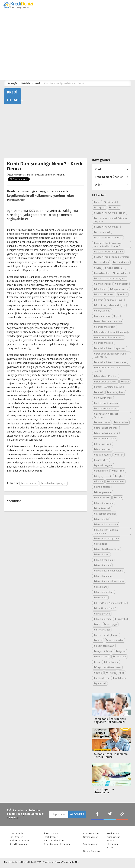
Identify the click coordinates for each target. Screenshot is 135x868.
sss (97, 662)
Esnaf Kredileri (51, 837)
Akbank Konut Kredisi (106, 227)
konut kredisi (102, 498)
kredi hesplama (103, 560)
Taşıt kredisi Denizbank (107, 667)
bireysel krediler (104, 294)
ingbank (120, 476)
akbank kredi (102, 232)
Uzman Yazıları (91, 837)
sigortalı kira (101, 656)
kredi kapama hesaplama (109, 571)
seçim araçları (115, 640)
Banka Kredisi (102, 284)
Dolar (125, 382)
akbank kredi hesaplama (108, 252)
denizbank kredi (104, 343)
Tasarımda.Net (71, 862)
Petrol (98, 640)
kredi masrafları (103, 592)
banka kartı (121, 273)
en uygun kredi (103, 398)
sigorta (121, 651)
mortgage (111, 624)
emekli (98, 392)
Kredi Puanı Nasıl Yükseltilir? (110, 603)
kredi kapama (102, 565)
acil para (99, 207)
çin (116, 316)
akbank (114, 207)
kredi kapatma (103, 576)
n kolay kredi (102, 630)
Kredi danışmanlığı (105, 514)
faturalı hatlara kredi (106, 428)
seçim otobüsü (103, 651)
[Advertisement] (67, 132)
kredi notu (100, 597)
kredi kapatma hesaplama (109, 581)
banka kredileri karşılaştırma (110, 278)
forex (119, 455)
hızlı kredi (118, 471)
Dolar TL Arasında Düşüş (108, 387)
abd (97, 202)
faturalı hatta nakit (105, 438)
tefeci (98, 673)
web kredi (119, 678)
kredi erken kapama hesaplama (106, 531)
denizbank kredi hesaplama (110, 362)
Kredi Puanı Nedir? (105, 608)
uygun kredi (101, 678)
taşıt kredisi (111, 662)
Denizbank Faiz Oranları (108, 321)
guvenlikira (101, 471)
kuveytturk (122, 619)
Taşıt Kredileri (16, 837)
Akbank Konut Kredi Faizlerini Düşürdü (110, 220)
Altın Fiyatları (102, 273)
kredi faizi (100, 544)
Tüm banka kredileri (54, 841)
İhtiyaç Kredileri (51, 833)
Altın (97, 268)
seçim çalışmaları (104, 646)
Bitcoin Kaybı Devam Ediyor (109, 305)
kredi (118, 498)
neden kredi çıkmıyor (54, 483)
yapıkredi (100, 683)
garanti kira (101, 460)
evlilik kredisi (102, 422)
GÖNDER (77, 814)
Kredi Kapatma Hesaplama (57, 844)
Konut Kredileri (17, 833)
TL (122, 673)
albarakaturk (121, 262)
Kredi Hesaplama (18, 844)
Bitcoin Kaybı (115, 300)
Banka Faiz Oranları (19, 841)
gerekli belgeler (103, 465)
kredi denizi (101, 519)
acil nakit (110, 202)
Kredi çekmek (102, 508)
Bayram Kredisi (119, 289)
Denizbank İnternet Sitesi (108, 337)
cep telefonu (102, 316)
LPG (97, 624)
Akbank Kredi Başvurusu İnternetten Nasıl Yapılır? (108, 245)
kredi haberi (101, 554)
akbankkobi (101, 262)
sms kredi (119, 656)
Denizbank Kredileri (105, 376)
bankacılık (121, 284)
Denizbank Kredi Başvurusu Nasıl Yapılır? (110, 355)
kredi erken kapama (106, 524)
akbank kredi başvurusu (108, 238)
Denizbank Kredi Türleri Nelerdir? (107, 369)
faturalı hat (121, 422)
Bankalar (100, 289)
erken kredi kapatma (106, 408)
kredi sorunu (29, 483)
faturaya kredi (103, 444)
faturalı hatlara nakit (106, 433)
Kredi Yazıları (114, 833)
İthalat (98, 482)
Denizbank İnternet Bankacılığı (111, 332)
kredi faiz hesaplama (106, 538)
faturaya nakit (102, 449)
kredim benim (102, 619)
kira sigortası (102, 487)
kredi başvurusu (104, 503)
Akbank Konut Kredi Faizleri (110, 213)
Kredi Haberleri (91, 833)
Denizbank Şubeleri (105, 382)
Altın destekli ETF (115, 268)
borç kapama (102, 311)
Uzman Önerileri (91, 851)
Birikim (122, 294)
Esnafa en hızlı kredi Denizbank (106, 415)
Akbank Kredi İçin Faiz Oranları (111, 257)
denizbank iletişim (105, 327)
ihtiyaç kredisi (102, 476)
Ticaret (111, 673)
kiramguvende (103, 492)
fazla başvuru (102, 455)
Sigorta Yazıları (91, 844)
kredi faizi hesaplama (107, 549)
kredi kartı (100, 587)
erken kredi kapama (106, 403)
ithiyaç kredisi (115, 482)
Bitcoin (98, 300)
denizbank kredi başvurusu (110, 348)
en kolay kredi (116, 392)
